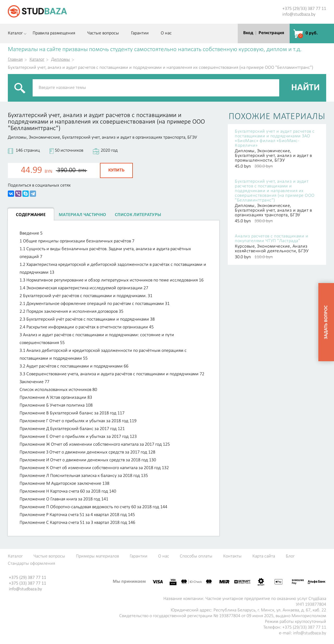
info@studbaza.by (299, 14)
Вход (248, 33)
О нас (166, 33)
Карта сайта (264, 556)
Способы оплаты (196, 556)
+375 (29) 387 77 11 (28, 578)
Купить (116, 170)
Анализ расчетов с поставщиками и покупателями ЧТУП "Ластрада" (272, 239)
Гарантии (140, 33)
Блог (290, 556)
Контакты (232, 556)
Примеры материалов (97, 556)
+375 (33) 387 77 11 (28, 583)
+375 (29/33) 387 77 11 (304, 9)
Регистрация (271, 33)
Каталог (15, 33)
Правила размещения (54, 33)
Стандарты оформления (31, 564)
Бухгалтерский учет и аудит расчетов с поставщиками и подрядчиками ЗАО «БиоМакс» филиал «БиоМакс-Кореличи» (275, 139)
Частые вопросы (103, 33)
